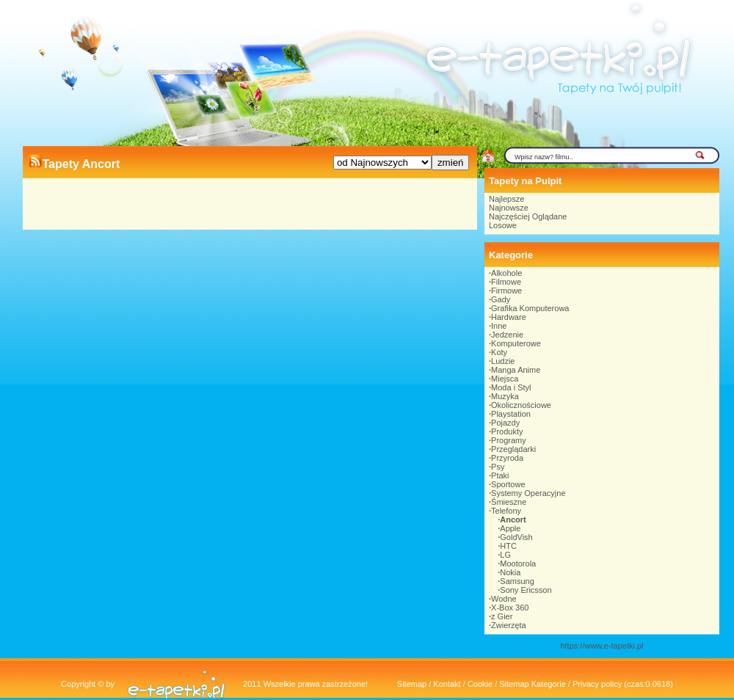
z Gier (502, 616)
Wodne (504, 599)
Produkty (507, 431)
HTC (508, 546)
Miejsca (505, 379)
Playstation (511, 414)
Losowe (503, 225)
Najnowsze (509, 208)
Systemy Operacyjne (528, 493)
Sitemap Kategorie (533, 684)
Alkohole (506, 273)
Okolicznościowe (521, 405)
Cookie (480, 684)
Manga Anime (516, 370)
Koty (499, 352)
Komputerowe (516, 343)
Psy (498, 467)
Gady (501, 299)
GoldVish (516, 537)
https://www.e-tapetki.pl (602, 646)
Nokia (510, 572)
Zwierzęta (509, 625)
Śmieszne (509, 502)
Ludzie (503, 361)
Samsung (517, 581)
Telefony (506, 511)
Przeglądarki (513, 449)
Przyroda (507, 458)
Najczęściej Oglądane (528, 216)
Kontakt (447, 684)
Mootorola (518, 564)
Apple (510, 528)
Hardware (509, 317)
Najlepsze (506, 199)
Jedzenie (507, 335)
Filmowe (506, 282)
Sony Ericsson (526, 590)
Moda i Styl (511, 387)
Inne (499, 326)
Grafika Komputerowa (530, 308)
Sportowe (508, 484)
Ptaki (500, 475)
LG (505, 555)
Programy (509, 440)
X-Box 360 (510, 608)
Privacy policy (597, 684)
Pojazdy (505, 423)
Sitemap (412, 684)
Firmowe (506, 291)
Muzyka (505, 396)
